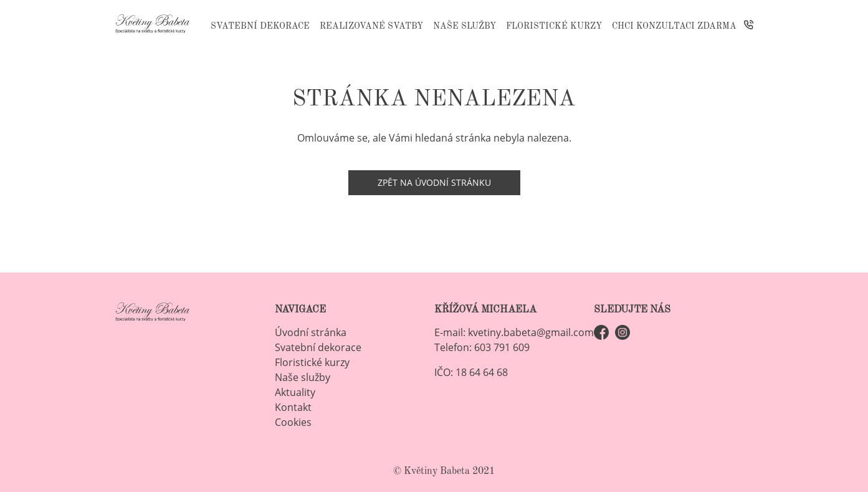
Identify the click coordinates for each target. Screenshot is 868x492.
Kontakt (293, 407)
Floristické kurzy (554, 26)
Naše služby (465, 26)
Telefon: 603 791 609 (482, 347)
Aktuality (295, 392)
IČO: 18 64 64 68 (471, 372)
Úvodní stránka (311, 332)
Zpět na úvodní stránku (434, 182)
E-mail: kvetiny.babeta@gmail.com (514, 332)
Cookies (293, 422)
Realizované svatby (371, 26)
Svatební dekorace (260, 26)
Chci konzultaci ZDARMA (674, 26)
